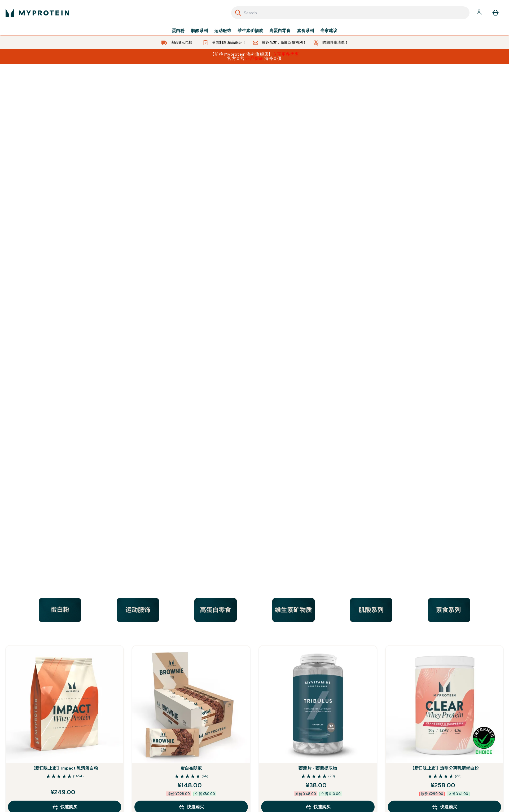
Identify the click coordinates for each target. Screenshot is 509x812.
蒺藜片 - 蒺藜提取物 (318, 414)
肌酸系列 (199, 31)
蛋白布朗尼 (191, 414)
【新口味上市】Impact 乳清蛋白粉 (65, 414)
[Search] (238, 13)
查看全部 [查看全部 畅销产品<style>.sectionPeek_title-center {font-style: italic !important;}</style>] (254, 656)
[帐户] (480, 13)
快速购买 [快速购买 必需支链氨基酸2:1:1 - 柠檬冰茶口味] (191, 633)
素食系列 (305, 31)
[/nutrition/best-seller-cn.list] (254, 142)
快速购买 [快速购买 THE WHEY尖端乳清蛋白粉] (444, 633)
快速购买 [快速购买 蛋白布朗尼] (191, 453)
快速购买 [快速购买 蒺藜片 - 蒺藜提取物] (318, 453)
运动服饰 (223, 31)
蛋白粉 (178, 31)
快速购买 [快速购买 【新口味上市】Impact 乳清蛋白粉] (65, 453)
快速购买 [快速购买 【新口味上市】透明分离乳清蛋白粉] (444, 453)
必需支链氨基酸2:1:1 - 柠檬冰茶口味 (191, 594)
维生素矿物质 (250, 31)
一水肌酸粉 (318, 594)
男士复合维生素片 (65, 594)
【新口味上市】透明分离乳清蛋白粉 (444, 414)
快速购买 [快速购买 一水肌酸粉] (318, 633)
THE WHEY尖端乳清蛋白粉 (444, 594)
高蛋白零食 (280, 31)
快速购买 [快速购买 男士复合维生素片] (65, 633)
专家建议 (329, 31)
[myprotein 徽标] (37, 13)
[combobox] (350, 13)
